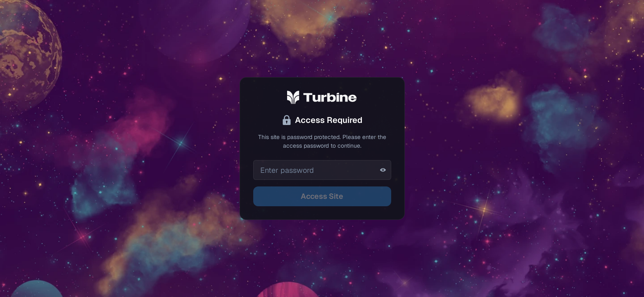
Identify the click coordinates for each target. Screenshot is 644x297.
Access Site (322, 196)
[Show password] (383, 170)
